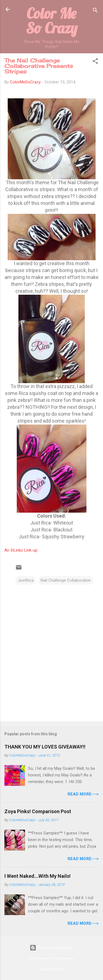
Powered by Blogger (51, 948)
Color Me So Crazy (52, 21)
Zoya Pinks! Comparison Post (38, 811)
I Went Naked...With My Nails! (37, 876)
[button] (95, 62)
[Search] (95, 11)
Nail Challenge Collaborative (66, 580)
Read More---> (83, 794)
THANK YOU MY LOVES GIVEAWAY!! (45, 747)
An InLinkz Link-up (21, 550)
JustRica (26, 580)
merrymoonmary (63, 958)
